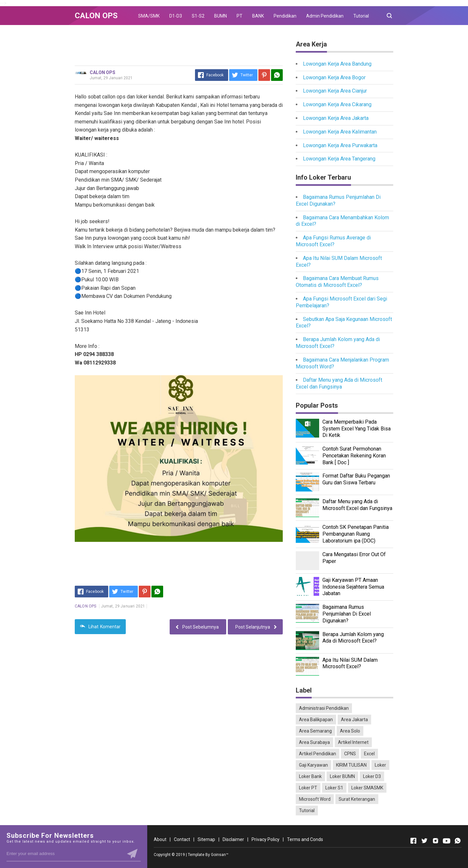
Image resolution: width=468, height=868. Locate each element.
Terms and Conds (305, 839)
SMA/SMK (149, 16)
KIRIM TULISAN (351, 765)
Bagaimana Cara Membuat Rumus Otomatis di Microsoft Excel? (337, 282)
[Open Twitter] (424, 841)
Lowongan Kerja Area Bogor (334, 77)
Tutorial (361, 16)
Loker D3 (372, 776)
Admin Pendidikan (325, 16)
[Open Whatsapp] (458, 841)
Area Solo (350, 731)
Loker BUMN (342, 776)
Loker (380, 765)
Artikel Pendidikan (318, 754)
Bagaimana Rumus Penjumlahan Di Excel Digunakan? (347, 614)
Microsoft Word (315, 799)
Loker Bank (310, 776)
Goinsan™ (220, 855)
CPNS (350, 754)
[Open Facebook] (413, 841)
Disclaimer (233, 839)
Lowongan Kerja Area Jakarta (336, 118)
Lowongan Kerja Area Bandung (337, 64)
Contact (182, 839)
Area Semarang (315, 731)
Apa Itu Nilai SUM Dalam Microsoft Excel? (350, 663)
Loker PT (308, 788)
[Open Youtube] (447, 841)
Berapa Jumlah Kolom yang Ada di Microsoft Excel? (353, 638)
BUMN (221, 16)
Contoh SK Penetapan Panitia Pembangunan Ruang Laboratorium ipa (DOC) (356, 534)
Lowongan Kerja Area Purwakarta (340, 145)
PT (240, 16)
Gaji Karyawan (313, 765)
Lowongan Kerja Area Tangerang (339, 159)
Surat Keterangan (357, 799)
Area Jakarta (354, 720)
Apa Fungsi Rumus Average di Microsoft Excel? (333, 241)
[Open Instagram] (435, 841)
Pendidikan (285, 16)
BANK (258, 16)
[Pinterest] (264, 75)
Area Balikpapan (316, 720)
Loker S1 (334, 788)
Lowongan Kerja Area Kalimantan (340, 132)
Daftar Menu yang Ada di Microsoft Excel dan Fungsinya (339, 383)
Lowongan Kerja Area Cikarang (337, 104)
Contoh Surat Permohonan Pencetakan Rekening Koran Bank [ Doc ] (354, 456)
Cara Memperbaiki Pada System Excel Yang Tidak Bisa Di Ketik (357, 429)
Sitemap (206, 839)
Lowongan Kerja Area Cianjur (335, 91)
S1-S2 (198, 16)
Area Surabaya (314, 742)
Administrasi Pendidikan (324, 708)
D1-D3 (176, 16)
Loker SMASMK (367, 788)
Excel (369, 754)
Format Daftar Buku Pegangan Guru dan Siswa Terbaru (356, 479)
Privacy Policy (266, 839)
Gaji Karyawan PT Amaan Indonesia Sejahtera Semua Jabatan (353, 587)
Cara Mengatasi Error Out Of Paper (354, 558)
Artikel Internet (353, 742)
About (160, 839)
